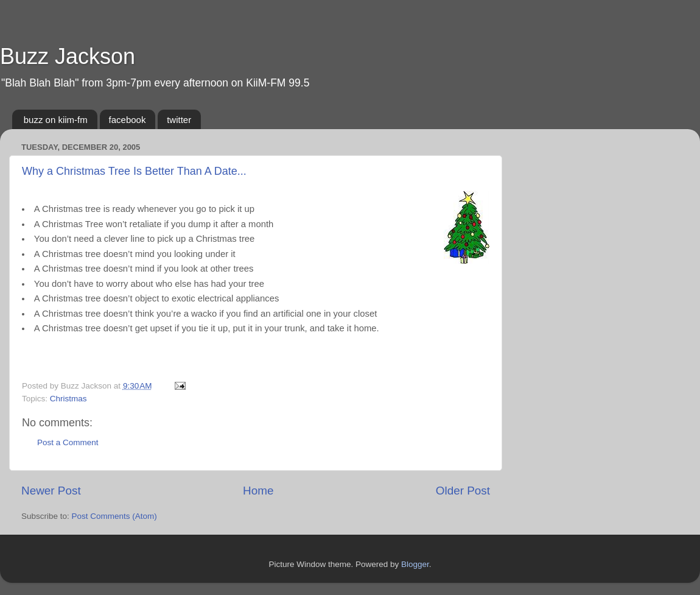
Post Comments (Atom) (114, 516)
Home (258, 491)
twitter (179, 120)
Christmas (68, 399)
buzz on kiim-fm (56, 120)
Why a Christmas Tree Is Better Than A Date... (134, 171)
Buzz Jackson (68, 56)
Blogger (415, 564)
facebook (128, 120)
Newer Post (51, 491)
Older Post (463, 491)
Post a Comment (68, 442)
